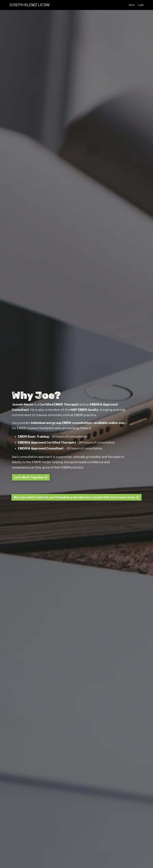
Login (141, 5)
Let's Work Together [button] (31, 477)
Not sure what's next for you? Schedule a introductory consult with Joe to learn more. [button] (77, 497)
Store (132, 5)
